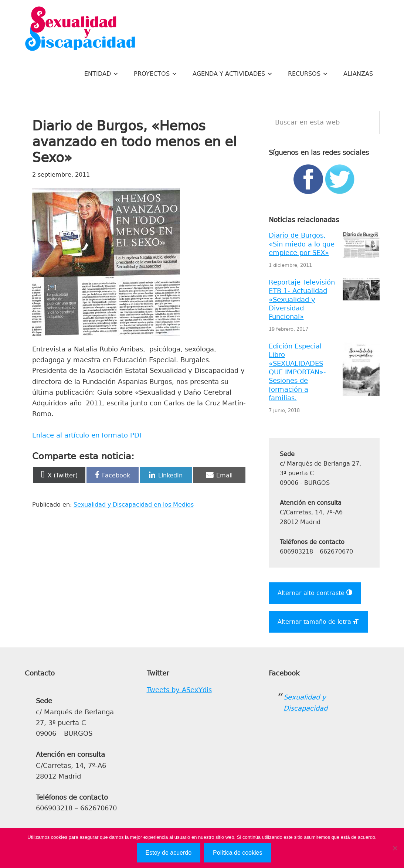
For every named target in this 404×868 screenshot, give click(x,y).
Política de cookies (237, 853)
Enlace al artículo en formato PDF (88, 435)
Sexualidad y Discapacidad (80, 30)
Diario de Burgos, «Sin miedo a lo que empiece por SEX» (302, 244)
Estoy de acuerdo (169, 853)
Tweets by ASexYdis (179, 690)
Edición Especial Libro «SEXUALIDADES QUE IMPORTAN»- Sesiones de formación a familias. (297, 372)
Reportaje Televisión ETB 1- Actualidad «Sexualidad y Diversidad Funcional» (302, 300)
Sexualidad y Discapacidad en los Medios (134, 505)
